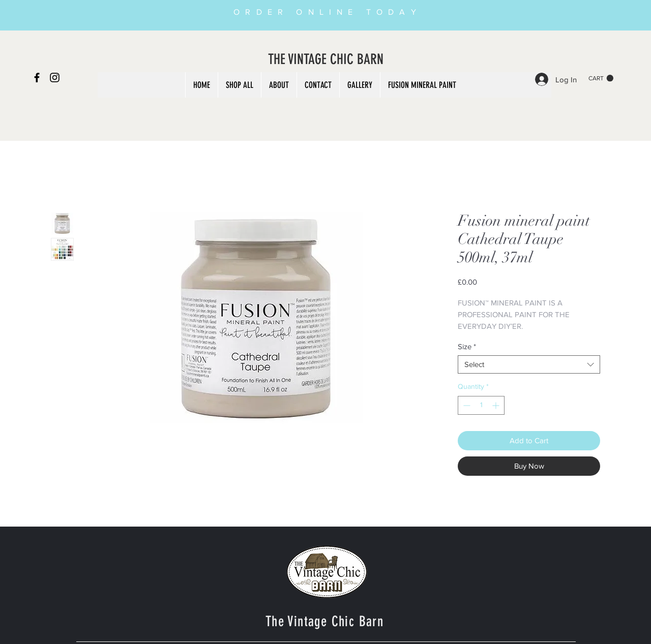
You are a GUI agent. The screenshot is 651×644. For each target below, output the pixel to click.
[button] (601, 78)
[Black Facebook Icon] (37, 78)
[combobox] (529, 364)
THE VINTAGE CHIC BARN (326, 59)
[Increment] (497, 405)
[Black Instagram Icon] (55, 78)
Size (467, 346)
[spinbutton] (481, 405)
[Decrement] (466, 405)
